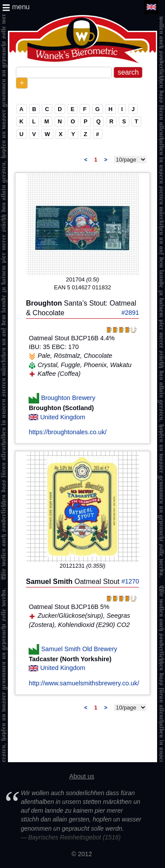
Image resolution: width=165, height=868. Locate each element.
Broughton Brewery (68, 398)
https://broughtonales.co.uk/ (68, 432)
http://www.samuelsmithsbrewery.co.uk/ (84, 683)
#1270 (130, 581)
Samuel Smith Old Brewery (79, 649)
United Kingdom (62, 417)
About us (82, 776)
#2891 (130, 313)
